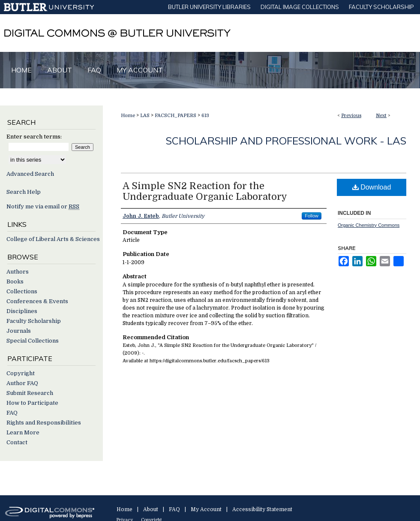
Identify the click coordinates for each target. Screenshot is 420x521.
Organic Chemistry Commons (369, 225)
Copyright (21, 373)
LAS (145, 116)
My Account (206, 509)
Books (15, 282)
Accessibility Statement (262, 509)
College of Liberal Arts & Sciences (53, 239)
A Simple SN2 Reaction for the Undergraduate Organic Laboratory (205, 191)
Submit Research (30, 393)
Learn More (23, 432)
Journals (19, 331)
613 (205, 116)
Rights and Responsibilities (44, 423)
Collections (22, 291)
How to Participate (32, 403)
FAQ (12, 413)
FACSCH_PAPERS (175, 116)
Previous (351, 116)
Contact (17, 442)
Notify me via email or (43, 206)
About (151, 509)
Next (381, 116)
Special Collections (33, 341)
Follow (312, 216)
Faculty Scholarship (34, 321)
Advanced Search (30, 174)
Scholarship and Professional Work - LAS (286, 141)
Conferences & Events (37, 301)
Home (128, 116)
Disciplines (22, 311)
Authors (18, 272)
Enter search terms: (34, 137)
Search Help (24, 192)
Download (372, 187)
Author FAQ (22, 383)
